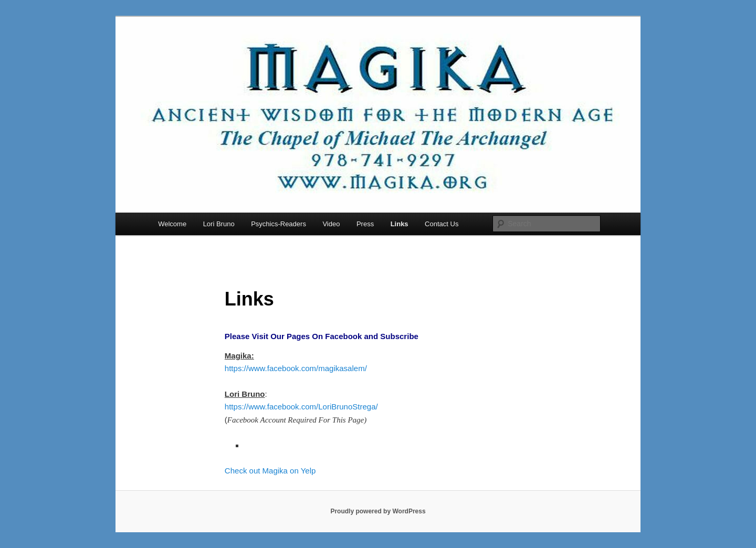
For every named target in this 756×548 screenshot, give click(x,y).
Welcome (172, 224)
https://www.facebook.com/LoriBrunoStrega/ (301, 407)
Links (400, 224)
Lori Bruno (219, 224)
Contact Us (442, 224)
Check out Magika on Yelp (270, 471)
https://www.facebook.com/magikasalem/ (296, 368)
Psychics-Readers (279, 224)
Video (331, 224)
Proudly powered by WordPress (378, 511)
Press (365, 224)
